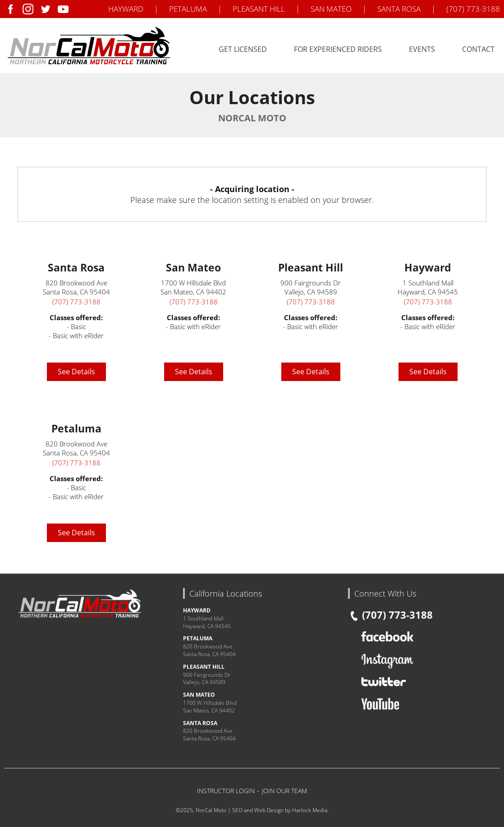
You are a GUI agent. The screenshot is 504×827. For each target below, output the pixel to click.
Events (422, 49)
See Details (76, 372)
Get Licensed (243, 49)
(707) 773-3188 (473, 9)
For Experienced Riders (338, 49)
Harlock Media (310, 810)
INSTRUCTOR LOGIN (226, 791)
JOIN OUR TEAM (284, 791)
